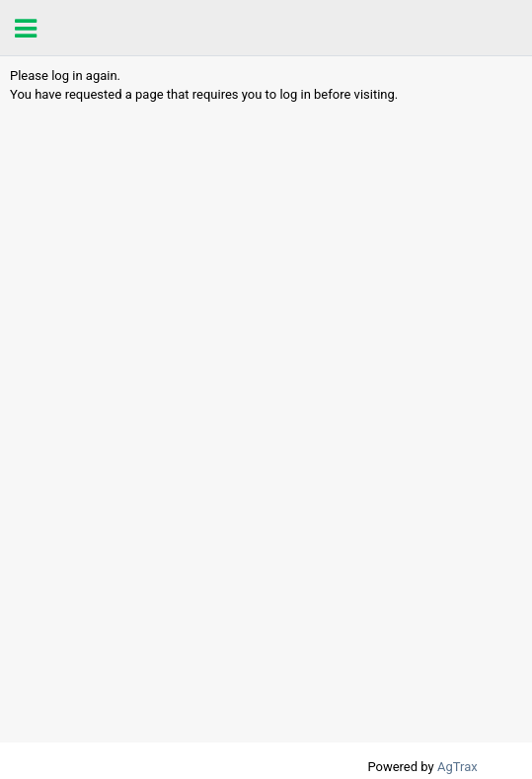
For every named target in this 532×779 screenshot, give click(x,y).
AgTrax (457, 767)
